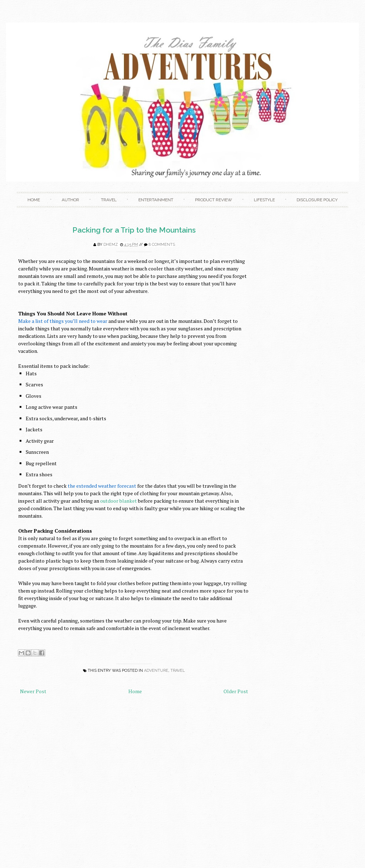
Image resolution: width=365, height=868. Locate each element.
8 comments (162, 245)
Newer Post (33, 691)
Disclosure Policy (317, 200)
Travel (109, 200)
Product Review (214, 200)
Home (34, 200)
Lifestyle (264, 200)
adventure (156, 671)
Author (70, 200)
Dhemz (111, 245)
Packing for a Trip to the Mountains (134, 230)
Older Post (236, 691)
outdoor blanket (119, 501)
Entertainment (156, 200)
